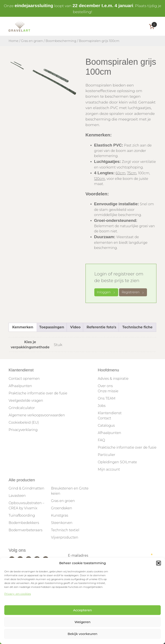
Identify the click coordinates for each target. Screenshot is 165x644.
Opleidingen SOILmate (117, 462)
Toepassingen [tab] (52, 327)
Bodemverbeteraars (25, 530)
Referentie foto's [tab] (101, 327)
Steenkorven (62, 523)
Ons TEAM (107, 398)
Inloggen (106, 292)
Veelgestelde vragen (26, 401)
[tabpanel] (55, 82)
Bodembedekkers (24, 523)
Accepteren (82, 610)
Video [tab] (75, 327)
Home (14, 41)
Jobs (102, 406)
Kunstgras (60, 515)
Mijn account (109, 469)
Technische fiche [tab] (137, 327)
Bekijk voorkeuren (82, 634)
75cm (132, 173)
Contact (104, 418)
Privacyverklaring (23, 430)
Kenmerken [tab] (23, 327)
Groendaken (61, 508)
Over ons (105, 386)
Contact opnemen (24, 379)
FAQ (101, 440)
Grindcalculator (22, 408)
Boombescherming (61, 41)
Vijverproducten (65, 537)
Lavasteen (17, 496)
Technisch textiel (65, 530)
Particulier (106, 455)
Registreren (133, 292)
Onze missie (108, 391)
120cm (100, 179)
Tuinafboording (22, 515)
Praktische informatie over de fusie (38, 393)
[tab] (17, 65)
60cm (121, 173)
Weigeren (82, 622)
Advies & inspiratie (113, 379)
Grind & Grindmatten (26, 488)
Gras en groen (32, 41)
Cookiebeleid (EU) (24, 422)
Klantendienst (110, 413)
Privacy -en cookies (18, 594)
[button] (159, 563)
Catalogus (106, 425)
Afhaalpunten (20, 386)
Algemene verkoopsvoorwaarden (37, 415)
